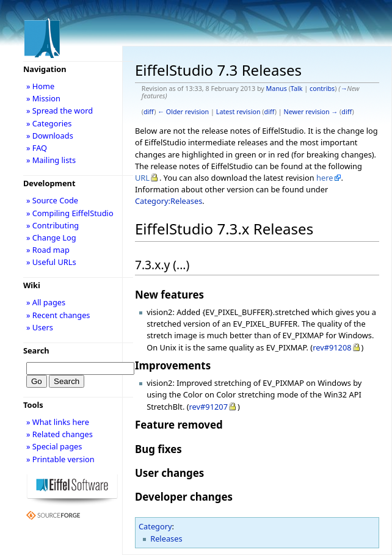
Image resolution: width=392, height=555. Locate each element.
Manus (277, 89)
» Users (40, 327)
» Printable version (60, 459)
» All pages (46, 302)
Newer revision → (311, 112)
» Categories (49, 123)
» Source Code (52, 200)
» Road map (48, 250)
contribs (322, 89)
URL (142, 178)
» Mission (43, 98)
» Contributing (53, 225)
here (325, 178)
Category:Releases (169, 201)
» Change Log (51, 238)
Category (155, 526)
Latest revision (238, 112)
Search (36, 350)
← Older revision (183, 112)
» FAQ (37, 148)
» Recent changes (58, 315)
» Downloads (50, 136)
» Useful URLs (51, 262)
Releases (166, 539)
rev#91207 (209, 407)
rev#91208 (332, 347)
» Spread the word (60, 111)
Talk (297, 89)
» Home (40, 86)
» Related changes (60, 434)
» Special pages (54, 446)
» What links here (58, 422)
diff (149, 112)
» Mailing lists (51, 160)
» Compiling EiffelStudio (70, 213)
